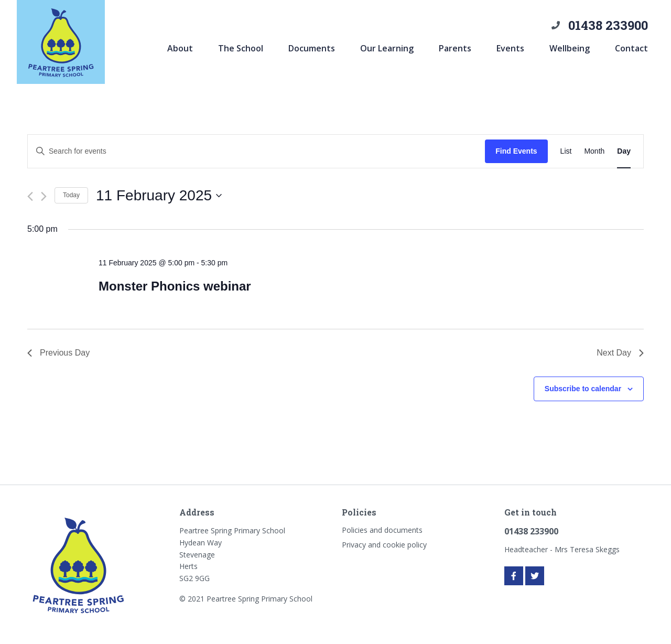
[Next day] (44, 196)
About (180, 48)
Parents (455, 48)
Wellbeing (570, 48)
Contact (631, 48)
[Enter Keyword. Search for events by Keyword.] (256, 151)
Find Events (516, 151)
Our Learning (387, 48)
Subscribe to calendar (583, 389)
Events (510, 48)
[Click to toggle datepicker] (159, 196)
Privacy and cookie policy (384, 545)
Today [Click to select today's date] (71, 195)
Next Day (620, 353)
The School (241, 48)
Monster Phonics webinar (175, 286)
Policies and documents (382, 530)
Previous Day (58, 353)
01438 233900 (608, 25)
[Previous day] (30, 196)
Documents (312, 48)
